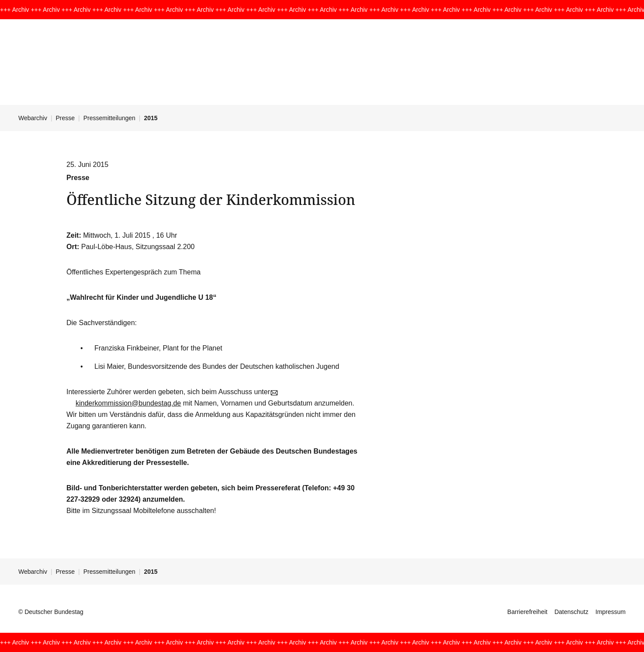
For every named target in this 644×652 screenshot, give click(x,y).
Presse (66, 118)
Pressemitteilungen (109, 118)
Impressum (611, 612)
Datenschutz (571, 612)
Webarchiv (33, 118)
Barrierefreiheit (527, 612)
